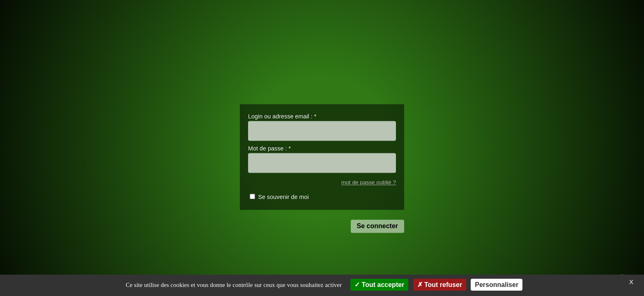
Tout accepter (379, 285)
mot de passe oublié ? (369, 182)
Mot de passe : (269, 149)
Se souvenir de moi (283, 197)
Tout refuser (440, 285)
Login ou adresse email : (282, 116)
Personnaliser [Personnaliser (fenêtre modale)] (497, 285)
